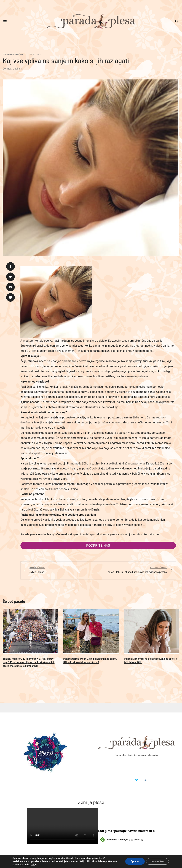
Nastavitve (157, 861)
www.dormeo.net (126, 468)
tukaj (34, 865)
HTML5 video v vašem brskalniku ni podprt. (62, 826)
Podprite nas (98, 546)
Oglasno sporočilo (13, 54)
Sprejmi (135, 861)
